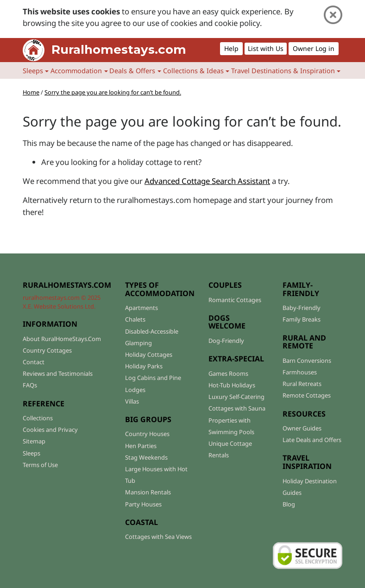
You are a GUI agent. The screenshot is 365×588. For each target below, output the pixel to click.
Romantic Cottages (235, 300)
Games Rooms (228, 373)
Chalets (135, 319)
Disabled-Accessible (152, 331)
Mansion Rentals (148, 492)
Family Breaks (302, 319)
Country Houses (147, 434)
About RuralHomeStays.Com (62, 339)
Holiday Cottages (149, 354)
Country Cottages (47, 350)
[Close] (333, 15)
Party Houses (143, 504)
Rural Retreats (302, 384)
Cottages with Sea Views (158, 537)
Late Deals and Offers (312, 440)
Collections (38, 418)
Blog (289, 504)
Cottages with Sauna (237, 408)
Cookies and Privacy (50, 430)
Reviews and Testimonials (58, 373)
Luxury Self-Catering (236, 397)
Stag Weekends (146, 457)
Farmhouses (300, 372)
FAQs (30, 385)
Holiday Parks (144, 366)
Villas (132, 401)
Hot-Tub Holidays (232, 385)
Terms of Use (40, 465)
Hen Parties (141, 446)
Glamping (138, 343)
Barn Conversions (307, 360)
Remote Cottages (307, 395)
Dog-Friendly (226, 341)
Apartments (142, 308)
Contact (34, 362)
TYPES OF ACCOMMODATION (160, 289)
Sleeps (31, 453)
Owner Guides (302, 428)
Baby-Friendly (302, 308)
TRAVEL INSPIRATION (307, 462)
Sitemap (34, 441)
